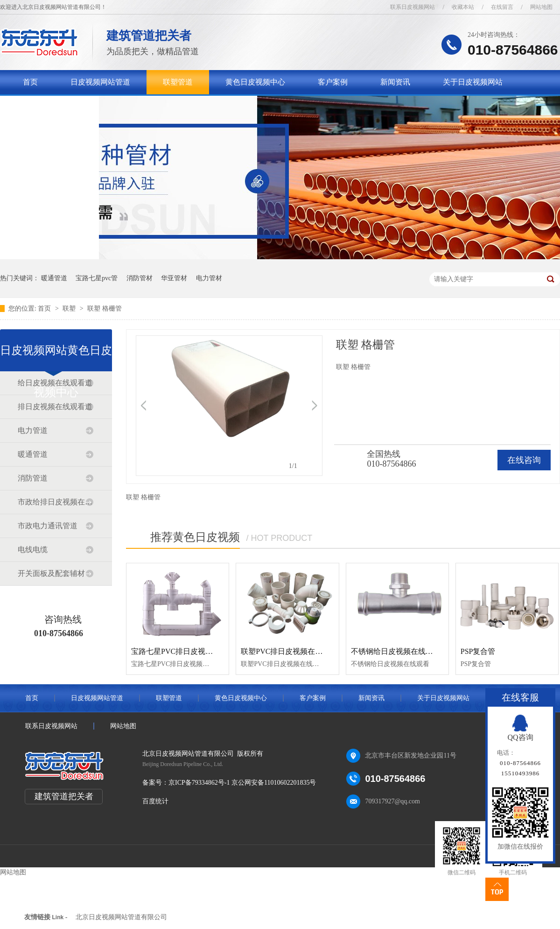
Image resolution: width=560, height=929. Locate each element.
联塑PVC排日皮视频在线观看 (289, 651)
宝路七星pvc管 (97, 278)
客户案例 (333, 82)
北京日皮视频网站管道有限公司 (121, 917)
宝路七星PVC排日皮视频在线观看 (187, 651)
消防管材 (140, 278)
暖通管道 (54, 278)
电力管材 (209, 278)
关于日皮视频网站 (473, 82)
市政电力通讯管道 (48, 526)
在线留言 (502, 7)
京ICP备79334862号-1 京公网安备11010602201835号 (242, 783)
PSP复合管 (478, 651)
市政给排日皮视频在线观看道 (56, 502)
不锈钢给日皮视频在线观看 (396, 651)
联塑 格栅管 (105, 308)
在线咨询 (524, 460)
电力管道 (33, 430)
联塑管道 (178, 82)
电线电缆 (33, 550)
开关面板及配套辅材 (51, 573)
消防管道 (33, 478)
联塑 (70, 308)
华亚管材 (174, 278)
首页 (30, 82)
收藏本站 (463, 7)
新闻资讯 (395, 82)
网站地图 (541, 7)
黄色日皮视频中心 (255, 82)
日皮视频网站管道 (100, 82)
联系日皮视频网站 (413, 7)
